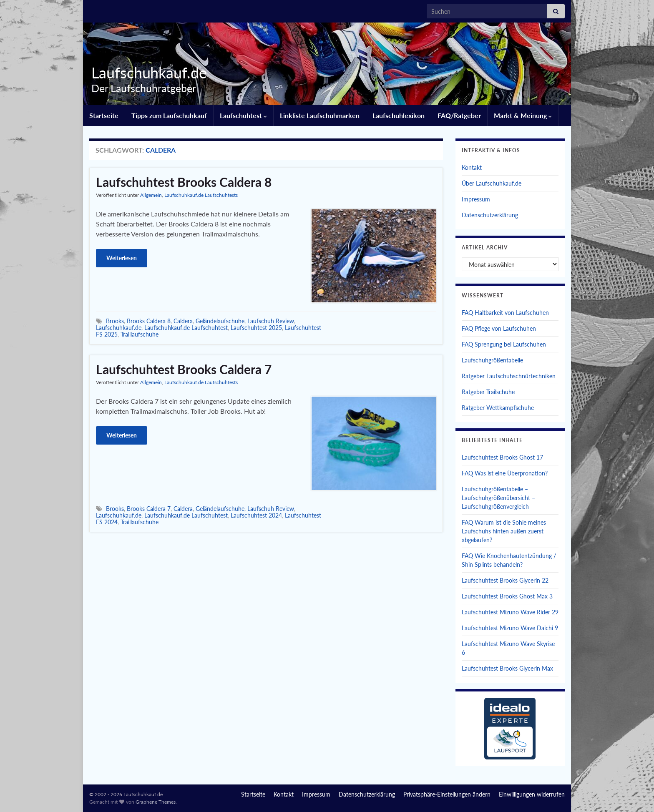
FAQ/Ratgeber (459, 115)
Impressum (476, 199)
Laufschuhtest (243, 115)
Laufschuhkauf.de (146, 73)
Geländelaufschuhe (220, 321)
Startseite (104, 115)
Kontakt (472, 167)
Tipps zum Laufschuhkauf (169, 115)
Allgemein (151, 195)
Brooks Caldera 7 (149, 509)
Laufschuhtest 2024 (256, 515)
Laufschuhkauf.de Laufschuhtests (201, 195)
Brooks (115, 321)
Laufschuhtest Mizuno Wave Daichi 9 (510, 628)
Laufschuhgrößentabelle (492, 360)
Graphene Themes (156, 802)
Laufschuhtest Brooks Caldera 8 (184, 182)
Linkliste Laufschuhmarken (320, 115)
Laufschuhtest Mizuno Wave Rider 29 (510, 612)
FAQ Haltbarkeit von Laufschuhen (505, 313)
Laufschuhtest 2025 (256, 328)
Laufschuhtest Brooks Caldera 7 (184, 369)
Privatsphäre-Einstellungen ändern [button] (447, 794)
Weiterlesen (122, 258)
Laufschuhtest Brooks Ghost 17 (502, 457)
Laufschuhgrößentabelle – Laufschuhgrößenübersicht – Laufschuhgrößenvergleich (498, 498)
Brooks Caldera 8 (149, 321)
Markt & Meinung (523, 115)
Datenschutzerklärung (490, 215)
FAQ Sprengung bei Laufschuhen (504, 344)
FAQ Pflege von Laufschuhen (499, 328)
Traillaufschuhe (140, 334)
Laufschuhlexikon (399, 115)
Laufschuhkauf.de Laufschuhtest (186, 328)
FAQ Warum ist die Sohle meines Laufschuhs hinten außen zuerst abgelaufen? (504, 531)
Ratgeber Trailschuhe (488, 392)
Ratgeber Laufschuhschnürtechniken (509, 376)
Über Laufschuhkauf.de (492, 183)
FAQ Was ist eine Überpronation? (505, 473)
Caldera (183, 321)
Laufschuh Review (271, 321)
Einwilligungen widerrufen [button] (532, 794)
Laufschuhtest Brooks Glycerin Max (507, 668)
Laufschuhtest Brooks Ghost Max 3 (507, 596)
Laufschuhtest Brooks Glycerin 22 (505, 580)
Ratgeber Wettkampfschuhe (498, 408)
